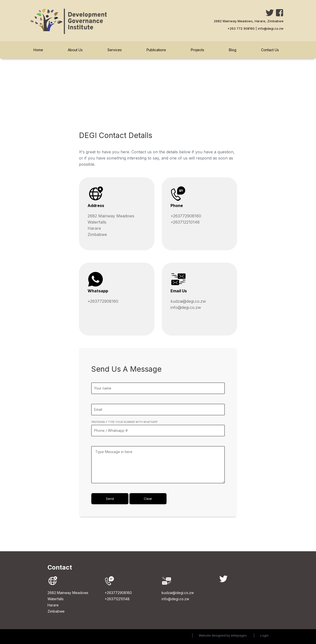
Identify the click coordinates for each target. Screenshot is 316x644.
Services (115, 50)
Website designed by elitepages (223, 635)
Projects (197, 50)
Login (264, 635)
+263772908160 (186, 216)
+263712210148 (185, 222)
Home (38, 50)
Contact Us (270, 50)
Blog (233, 50)
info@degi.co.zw (186, 307)
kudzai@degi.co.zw (188, 301)
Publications (156, 50)
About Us (75, 50)
